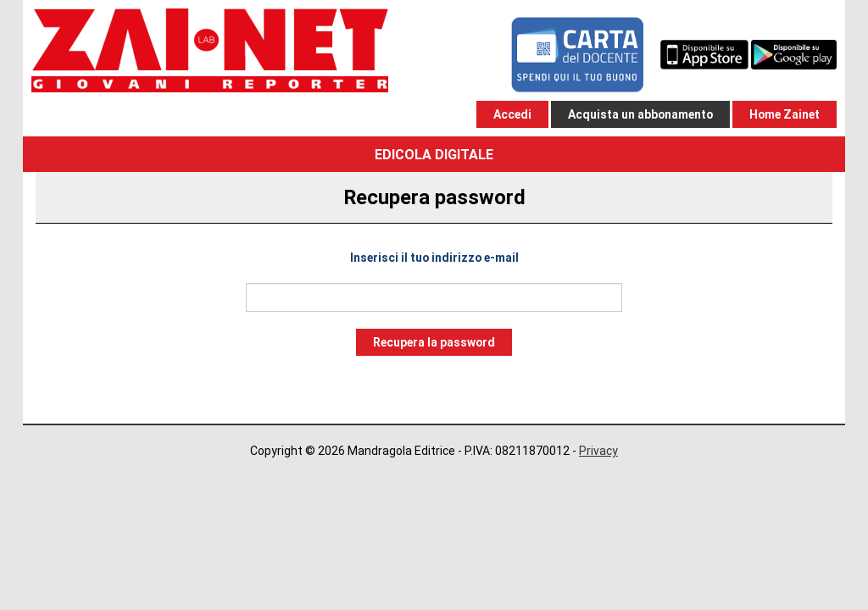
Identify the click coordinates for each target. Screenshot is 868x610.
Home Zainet (785, 114)
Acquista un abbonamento (640, 114)
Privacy (598, 451)
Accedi (512, 114)
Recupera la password (434, 342)
